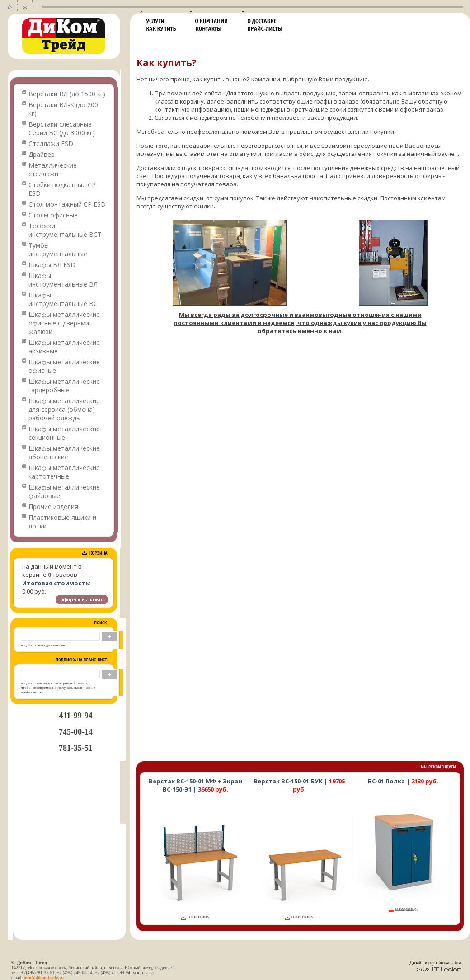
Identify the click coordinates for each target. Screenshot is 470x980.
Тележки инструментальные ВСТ (65, 230)
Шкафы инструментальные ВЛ (63, 280)
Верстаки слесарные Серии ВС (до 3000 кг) (62, 128)
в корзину (198, 916)
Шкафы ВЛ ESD (52, 265)
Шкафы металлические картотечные (64, 472)
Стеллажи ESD (51, 144)
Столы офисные (53, 215)
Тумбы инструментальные (58, 250)
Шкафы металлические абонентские (64, 452)
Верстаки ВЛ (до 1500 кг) (67, 94)
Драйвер (42, 154)
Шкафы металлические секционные (64, 433)
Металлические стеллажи (53, 170)
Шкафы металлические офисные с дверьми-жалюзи (64, 323)
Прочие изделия (53, 506)
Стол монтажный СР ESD (67, 204)
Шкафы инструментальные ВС (63, 299)
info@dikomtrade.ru (44, 978)
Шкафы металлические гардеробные (64, 386)
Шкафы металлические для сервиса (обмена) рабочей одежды (64, 409)
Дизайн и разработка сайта (435, 963)
